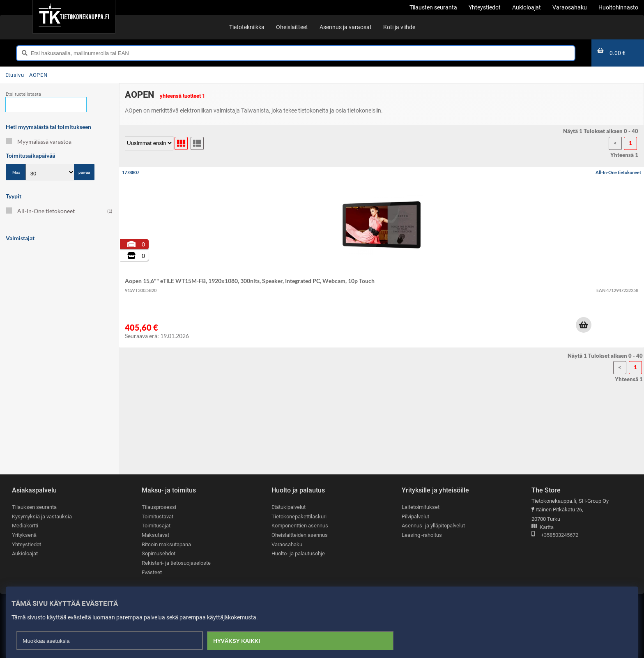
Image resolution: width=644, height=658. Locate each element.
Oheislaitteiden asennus (300, 535)
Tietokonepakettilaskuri (299, 517)
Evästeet (152, 572)
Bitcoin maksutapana (166, 544)
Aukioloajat (25, 553)
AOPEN (38, 75)
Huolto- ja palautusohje (298, 553)
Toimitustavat (158, 517)
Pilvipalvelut (415, 517)
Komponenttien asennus (300, 526)
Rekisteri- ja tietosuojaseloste (176, 563)
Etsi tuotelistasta (23, 94)
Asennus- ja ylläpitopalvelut (433, 526)
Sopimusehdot (159, 553)
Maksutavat (155, 535)
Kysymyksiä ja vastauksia (42, 517)
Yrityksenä (24, 535)
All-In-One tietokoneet (59, 211)
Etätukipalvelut (289, 507)
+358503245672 (555, 535)
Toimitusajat (156, 526)
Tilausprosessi (159, 507)
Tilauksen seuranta (34, 507)
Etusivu (15, 75)
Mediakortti (25, 526)
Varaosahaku (287, 544)
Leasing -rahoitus (422, 535)
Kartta (543, 528)
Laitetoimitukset (421, 507)
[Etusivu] (74, 16)
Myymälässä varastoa (39, 141)
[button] (584, 325)
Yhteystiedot (26, 544)
